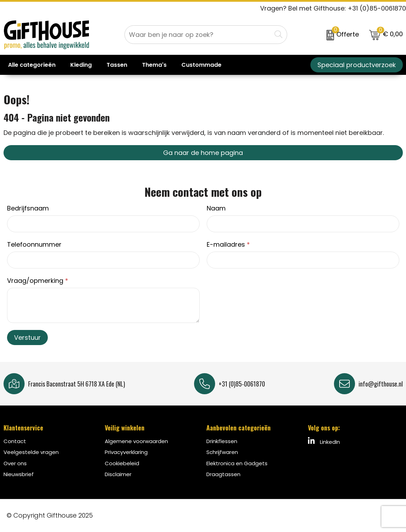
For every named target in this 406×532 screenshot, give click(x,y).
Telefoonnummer (34, 244)
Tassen (117, 65)
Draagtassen (223, 474)
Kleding (81, 65)
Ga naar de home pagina (203, 153)
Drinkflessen (222, 441)
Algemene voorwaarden (136, 441)
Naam (216, 208)
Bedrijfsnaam (28, 208)
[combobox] (198, 35)
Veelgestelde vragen (31, 452)
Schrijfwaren (222, 452)
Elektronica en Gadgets (237, 463)
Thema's (154, 65)
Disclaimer (118, 474)
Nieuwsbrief (19, 474)
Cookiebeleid (122, 463)
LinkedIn (324, 441)
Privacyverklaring (126, 452)
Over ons (15, 463)
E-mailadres (228, 244)
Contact (15, 441)
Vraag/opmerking (38, 281)
